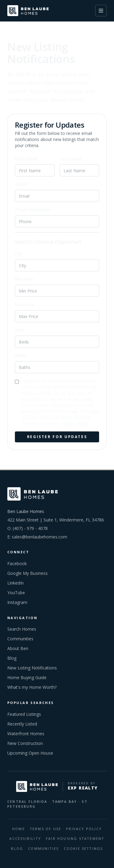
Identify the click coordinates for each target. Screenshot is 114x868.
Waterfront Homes (26, 734)
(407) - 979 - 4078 (30, 528)
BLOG (17, 848)
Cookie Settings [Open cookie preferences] (83, 848)
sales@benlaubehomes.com (40, 537)
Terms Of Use (45, 829)
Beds (20, 330)
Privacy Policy (75, 423)
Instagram (17, 602)
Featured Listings (24, 714)
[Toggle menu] (101, 11)
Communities (20, 639)
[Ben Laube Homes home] (28, 11)
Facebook (17, 563)
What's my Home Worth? (32, 687)
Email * (22, 184)
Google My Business (28, 573)
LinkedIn (16, 583)
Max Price (25, 305)
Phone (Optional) (32, 210)
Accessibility (25, 838)
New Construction (25, 743)
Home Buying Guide (27, 677)
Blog (12, 658)
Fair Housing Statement (75, 838)
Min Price (24, 279)
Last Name (71, 159)
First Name (26, 159)
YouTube (16, 593)
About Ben (18, 648)
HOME (19, 829)
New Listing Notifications (32, 668)
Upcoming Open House (30, 753)
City (19, 254)
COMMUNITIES (43, 848)
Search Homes (22, 629)
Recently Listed (22, 724)
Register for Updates (57, 437)
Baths (21, 355)
